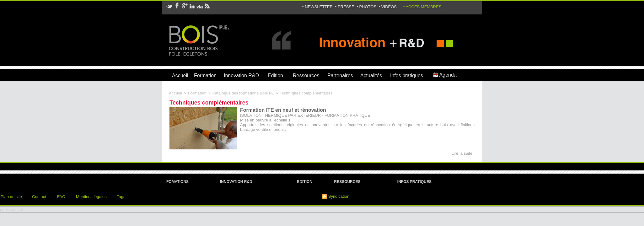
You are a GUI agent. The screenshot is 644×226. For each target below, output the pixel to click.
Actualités (371, 75)
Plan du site (11, 197)
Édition (275, 75)
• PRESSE (345, 7)
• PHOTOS (367, 7)
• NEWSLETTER (318, 7)
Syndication (339, 196)
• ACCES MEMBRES (422, 7)
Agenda (445, 75)
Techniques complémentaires (306, 93)
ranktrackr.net (11, 210)
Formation (205, 75)
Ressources (306, 75)
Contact (39, 197)
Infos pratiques (407, 75)
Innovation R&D (241, 75)
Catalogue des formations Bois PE (243, 93)
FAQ (61, 197)
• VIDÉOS (388, 7)
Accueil (180, 75)
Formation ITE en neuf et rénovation (283, 110)
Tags (121, 197)
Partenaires (340, 75)
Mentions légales (91, 197)
